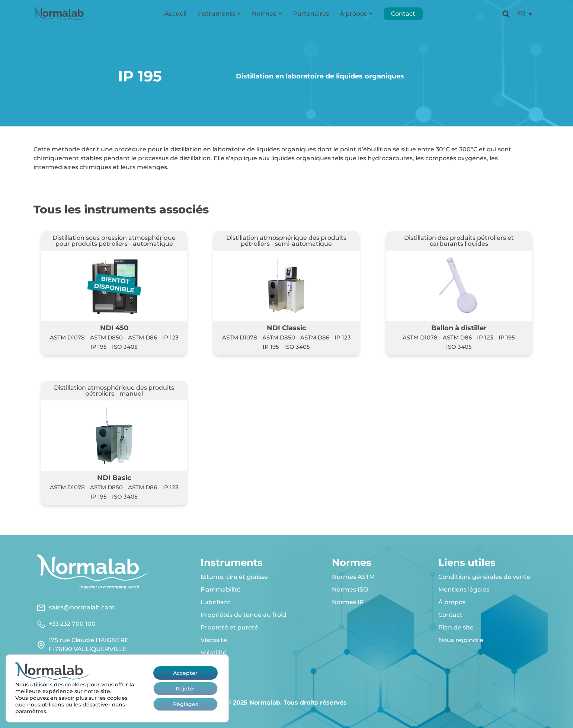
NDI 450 (114, 328)
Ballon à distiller (459, 328)
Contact (403, 17)
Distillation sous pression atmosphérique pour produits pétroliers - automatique (114, 241)
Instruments (219, 17)
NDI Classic (286, 328)
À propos (356, 17)
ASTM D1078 (67, 337)
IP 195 (99, 347)
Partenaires (311, 17)
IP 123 (170, 337)
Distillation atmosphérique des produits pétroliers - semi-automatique (286, 241)
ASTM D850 (106, 337)
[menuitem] (525, 17)
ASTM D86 (143, 337)
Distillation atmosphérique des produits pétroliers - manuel (114, 391)
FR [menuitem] (521, 17)
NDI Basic (114, 478)
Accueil (175, 17)
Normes (267, 17)
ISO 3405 (125, 347)
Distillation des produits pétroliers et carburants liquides (459, 241)
